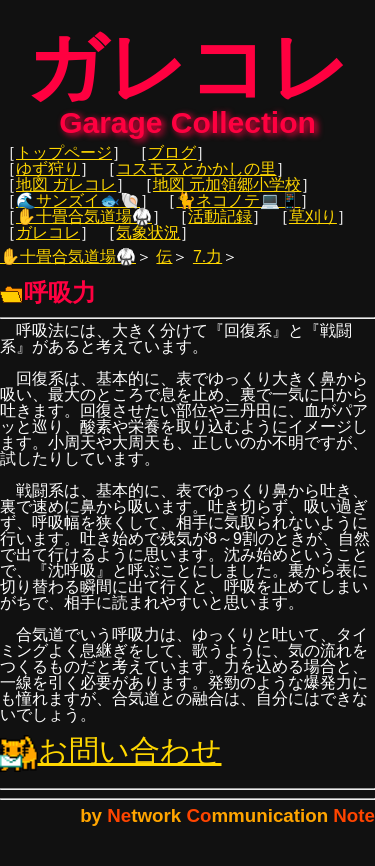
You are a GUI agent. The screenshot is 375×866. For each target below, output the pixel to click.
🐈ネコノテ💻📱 (238, 210)
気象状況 (148, 242)
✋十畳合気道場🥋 (84, 226)
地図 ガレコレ (66, 194)
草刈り (313, 226)
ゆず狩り (48, 178)
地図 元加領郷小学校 (227, 194)
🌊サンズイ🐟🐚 (78, 210)
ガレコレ (48, 242)
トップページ (64, 162)
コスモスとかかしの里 (196, 178)
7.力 (207, 266)
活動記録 (220, 226)
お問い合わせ (111, 760)
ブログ (172, 162)
